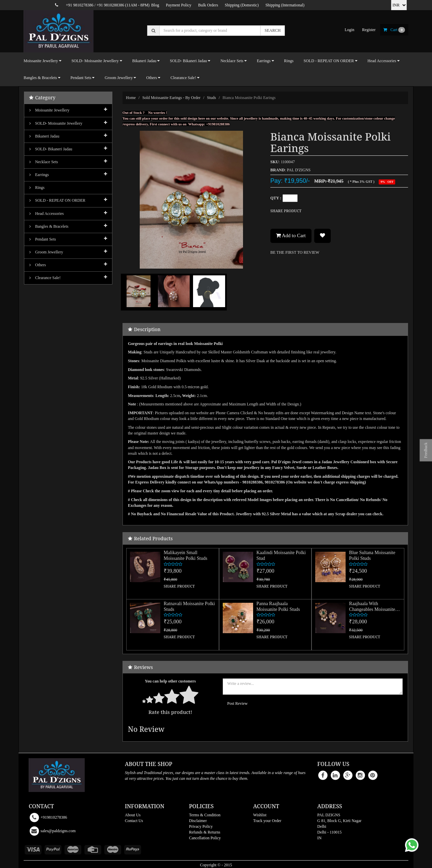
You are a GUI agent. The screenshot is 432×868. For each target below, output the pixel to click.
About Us (133, 815)
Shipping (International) (285, 5)
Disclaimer (198, 821)
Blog (155, 5)
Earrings (39, 175)
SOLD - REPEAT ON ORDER (57, 200)
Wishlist (260, 815)
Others (38, 265)
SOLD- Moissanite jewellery (56, 123)
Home (131, 98)
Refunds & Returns (205, 832)
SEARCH (273, 30)
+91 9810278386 (80, 5)
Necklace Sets (44, 162)
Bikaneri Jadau (44, 136)
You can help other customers (170, 681)
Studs (211, 98)
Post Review (237, 703)
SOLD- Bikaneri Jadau (51, 149)
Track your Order (267, 821)
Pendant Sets (43, 239)
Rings (289, 61)
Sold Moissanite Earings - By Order (171, 98)
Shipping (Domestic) (242, 5)
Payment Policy (179, 5)
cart (394, 30)
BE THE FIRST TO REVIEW (295, 252)
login (349, 30)
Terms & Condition (205, 815)
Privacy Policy (201, 826)
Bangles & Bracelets (49, 226)
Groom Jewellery (46, 252)
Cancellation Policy (205, 838)
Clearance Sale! (45, 278)
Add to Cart (291, 235)
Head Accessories (47, 214)
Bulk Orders (208, 5)
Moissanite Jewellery (49, 110)
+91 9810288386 (110, 5)
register (369, 30)
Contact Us (134, 821)
